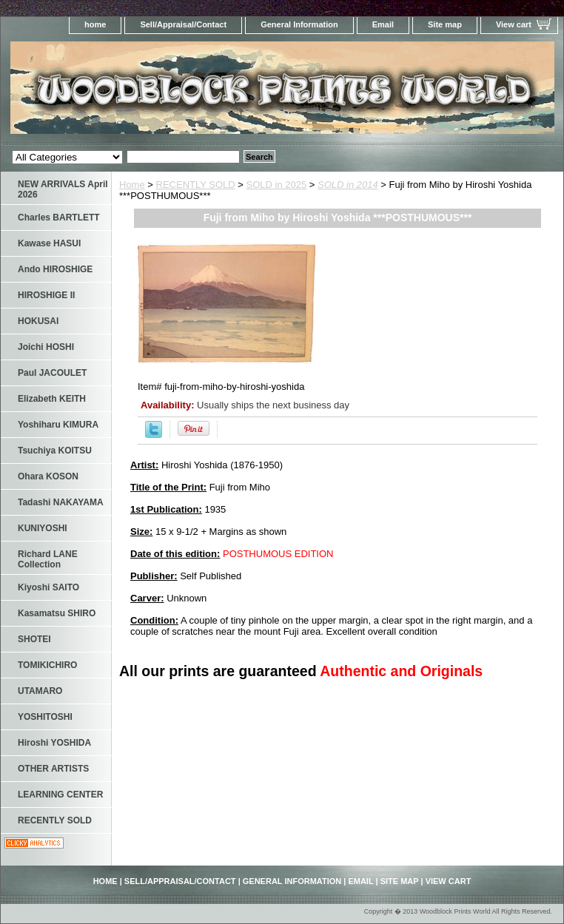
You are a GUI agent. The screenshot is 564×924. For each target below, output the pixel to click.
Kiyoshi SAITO (48, 587)
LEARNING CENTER (60, 795)
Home (132, 185)
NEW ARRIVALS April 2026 (63, 189)
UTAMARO (40, 691)
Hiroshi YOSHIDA (54, 743)
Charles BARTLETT (59, 217)
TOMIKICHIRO (47, 665)
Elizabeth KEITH (52, 399)
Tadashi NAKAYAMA (61, 502)
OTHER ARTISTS (53, 769)
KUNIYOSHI (43, 528)
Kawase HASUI (49, 243)
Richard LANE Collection (48, 559)
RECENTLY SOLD (196, 185)
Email (383, 24)
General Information (299, 24)
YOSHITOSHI (45, 717)
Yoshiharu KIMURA (58, 425)
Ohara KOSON (48, 476)
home (95, 24)
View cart (514, 24)
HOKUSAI (38, 321)
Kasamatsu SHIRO (57, 613)
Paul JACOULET (52, 373)
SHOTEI (34, 639)
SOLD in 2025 (277, 185)
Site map (445, 24)
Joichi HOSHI (46, 347)
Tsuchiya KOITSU (55, 451)
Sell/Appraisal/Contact (183, 24)
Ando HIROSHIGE (55, 269)
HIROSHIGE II (46, 295)
